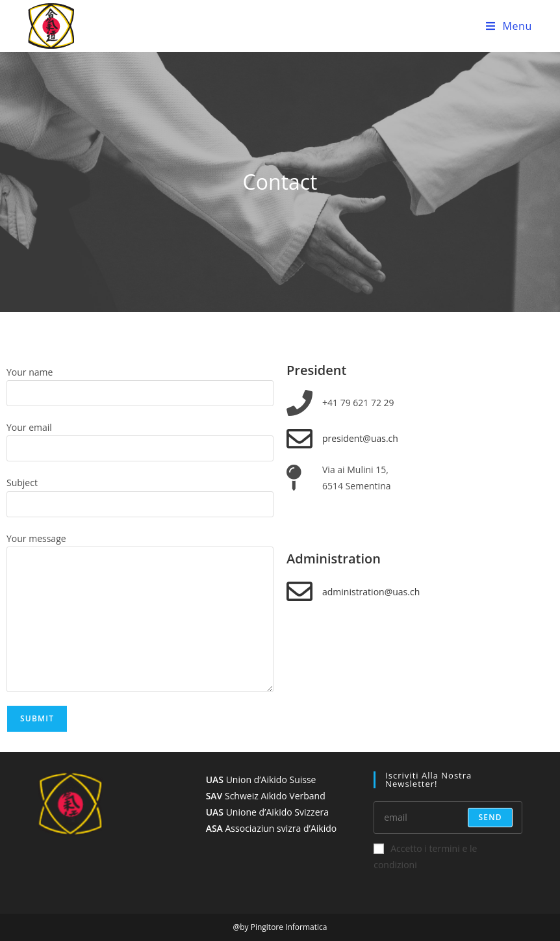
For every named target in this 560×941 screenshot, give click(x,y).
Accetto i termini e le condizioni (425, 857)
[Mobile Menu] (509, 26)
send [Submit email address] (490, 817)
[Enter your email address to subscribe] (448, 818)
